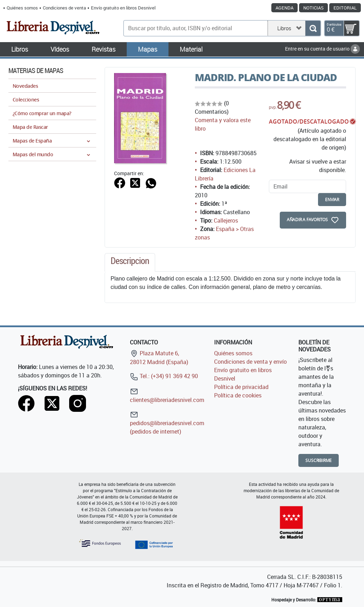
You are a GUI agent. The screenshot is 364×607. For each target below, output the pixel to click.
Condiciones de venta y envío (250, 362)
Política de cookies (238, 395)
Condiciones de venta (64, 8)
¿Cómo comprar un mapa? (42, 113)
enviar (332, 200)
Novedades (25, 86)
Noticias (313, 8)
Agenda (284, 8)
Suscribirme (319, 460)
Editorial (345, 8)
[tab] (130, 263)
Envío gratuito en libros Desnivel (123, 8)
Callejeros (226, 220)
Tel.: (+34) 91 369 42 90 (164, 376)
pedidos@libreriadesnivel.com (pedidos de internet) (167, 423)
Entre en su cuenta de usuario (322, 49)
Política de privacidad (241, 387)
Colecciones (26, 100)
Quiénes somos (22, 8)
